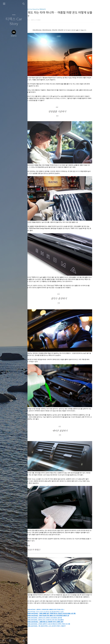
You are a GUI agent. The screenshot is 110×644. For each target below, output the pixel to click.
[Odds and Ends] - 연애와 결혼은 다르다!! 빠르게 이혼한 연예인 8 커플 (57, 624)
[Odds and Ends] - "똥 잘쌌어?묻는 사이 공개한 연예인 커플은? (54, 626)
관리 (24, 640)
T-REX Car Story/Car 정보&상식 (44, 9)
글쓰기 (4, 640)
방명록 (10, 640)
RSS (17, 640)
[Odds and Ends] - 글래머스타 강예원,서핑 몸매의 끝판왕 (53, 618)
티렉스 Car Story (14, 21)
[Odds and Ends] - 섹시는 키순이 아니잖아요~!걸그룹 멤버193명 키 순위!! (53, 612)
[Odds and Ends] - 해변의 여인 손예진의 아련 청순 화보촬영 (53, 620)
